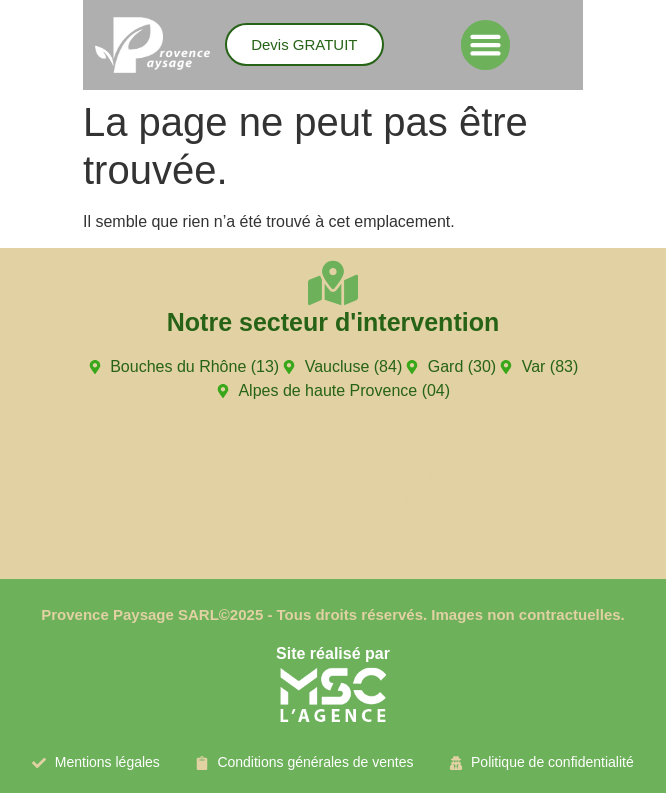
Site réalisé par (333, 653)
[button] (486, 45)
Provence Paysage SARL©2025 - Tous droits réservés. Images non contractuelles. (333, 614)
